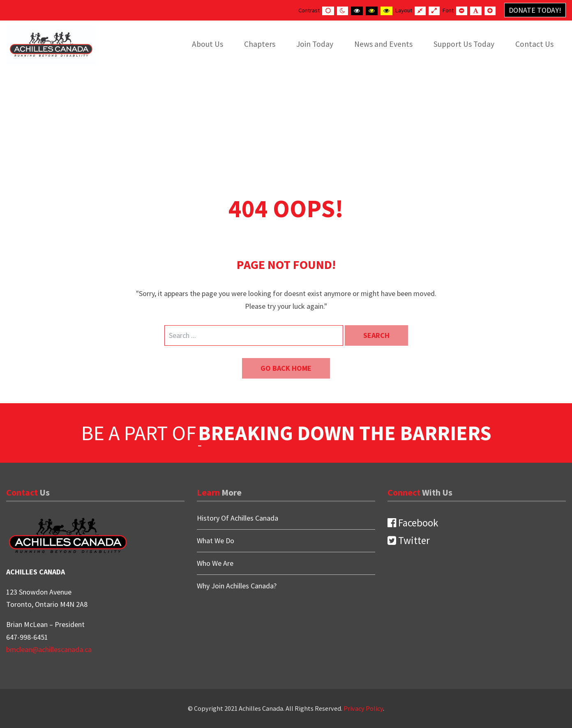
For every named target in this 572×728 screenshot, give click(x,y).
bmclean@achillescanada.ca (49, 649)
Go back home (286, 368)
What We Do (216, 541)
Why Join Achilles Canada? (237, 586)
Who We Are (215, 563)
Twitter (409, 540)
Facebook (413, 523)
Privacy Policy (363, 708)
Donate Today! (535, 10)
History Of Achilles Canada (238, 518)
